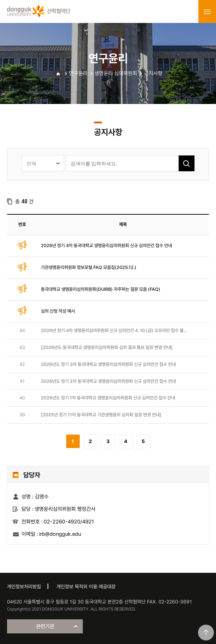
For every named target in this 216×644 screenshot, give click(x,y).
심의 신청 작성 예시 (58, 311)
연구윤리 (78, 73)
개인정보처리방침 (24, 587)
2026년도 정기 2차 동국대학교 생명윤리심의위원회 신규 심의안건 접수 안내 (108, 381)
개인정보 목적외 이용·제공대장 (86, 587)
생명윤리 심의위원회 (116, 73)
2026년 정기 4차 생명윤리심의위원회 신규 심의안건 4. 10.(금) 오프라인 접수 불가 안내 (114, 331)
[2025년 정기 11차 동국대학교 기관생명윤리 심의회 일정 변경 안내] (101, 415)
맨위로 (206, 633)
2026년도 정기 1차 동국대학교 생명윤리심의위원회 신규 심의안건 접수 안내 (108, 398)
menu (207, 12)
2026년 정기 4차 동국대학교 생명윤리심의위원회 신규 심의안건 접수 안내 (106, 246)
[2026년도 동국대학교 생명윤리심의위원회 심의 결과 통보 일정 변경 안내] (107, 347)
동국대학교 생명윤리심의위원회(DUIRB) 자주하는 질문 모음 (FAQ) (101, 289)
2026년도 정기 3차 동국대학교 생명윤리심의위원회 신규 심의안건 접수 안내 (108, 364)
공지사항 (153, 73)
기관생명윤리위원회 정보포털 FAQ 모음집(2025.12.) (89, 267)
